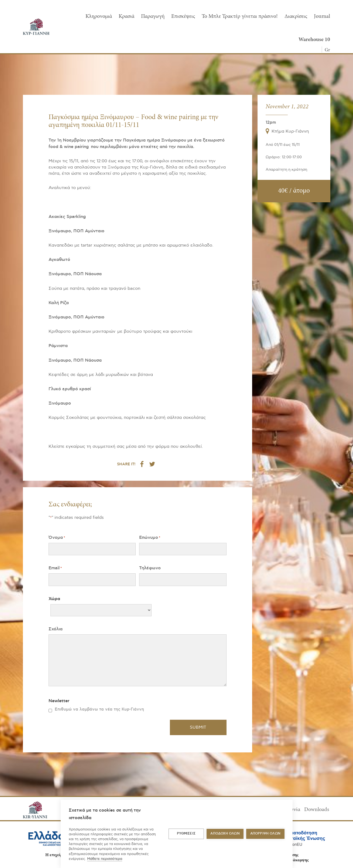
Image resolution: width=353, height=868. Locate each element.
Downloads (317, 810)
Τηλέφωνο (150, 568)
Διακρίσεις (296, 16)
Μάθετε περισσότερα (105, 859)
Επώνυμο (150, 538)
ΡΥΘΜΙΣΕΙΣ (186, 834)
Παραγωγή (153, 16)
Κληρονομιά (99, 16)
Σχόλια (56, 629)
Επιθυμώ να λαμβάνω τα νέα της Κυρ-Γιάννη (99, 709)
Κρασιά (126, 16)
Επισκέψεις (183, 16)
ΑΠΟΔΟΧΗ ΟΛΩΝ (225, 834)
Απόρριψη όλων (265, 834)
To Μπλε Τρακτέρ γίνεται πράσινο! (240, 16)
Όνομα (57, 538)
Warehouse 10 (314, 40)
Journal (322, 16)
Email (55, 568)
